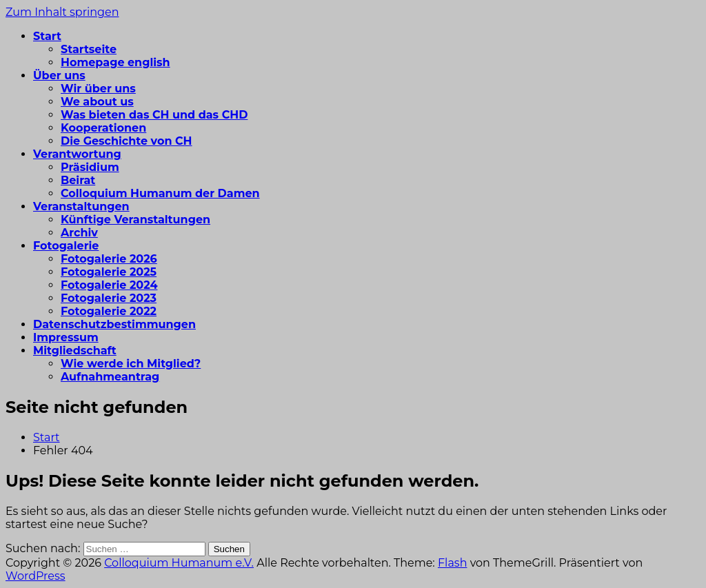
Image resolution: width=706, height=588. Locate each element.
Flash (453, 563)
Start (47, 36)
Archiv (79, 233)
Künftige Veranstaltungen (135, 220)
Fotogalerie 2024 (109, 285)
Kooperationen (103, 128)
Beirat (78, 180)
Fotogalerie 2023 (109, 298)
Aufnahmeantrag (110, 377)
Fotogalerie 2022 (109, 311)
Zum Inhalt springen (62, 12)
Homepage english (115, 62)
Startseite (89, 49)
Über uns (59, 75)
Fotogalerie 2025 (109, 272)
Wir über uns (98, 89)
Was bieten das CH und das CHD (154, 115)
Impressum (66, 337)
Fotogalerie (66, 246)
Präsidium (90, 167)
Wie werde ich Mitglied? (131, 364)
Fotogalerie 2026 (109, 259)
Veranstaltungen (81, 206)
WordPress (36, 576)
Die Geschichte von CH (127, 141)
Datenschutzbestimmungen (114, 324)
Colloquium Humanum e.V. (179, 563)
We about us (97, 102)
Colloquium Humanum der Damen (160, 193)
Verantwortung (77, 154)
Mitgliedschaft (75, 351)
